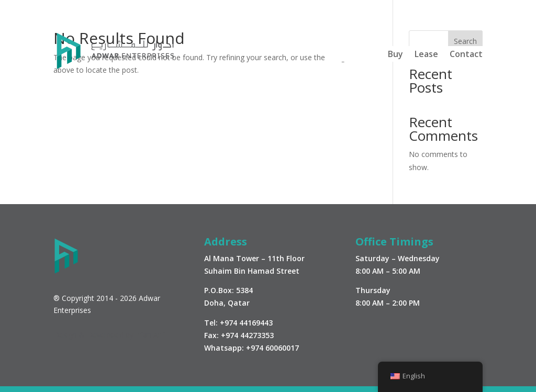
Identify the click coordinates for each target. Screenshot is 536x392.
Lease (426, 55)
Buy (395, 55)
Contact (466, 55)
